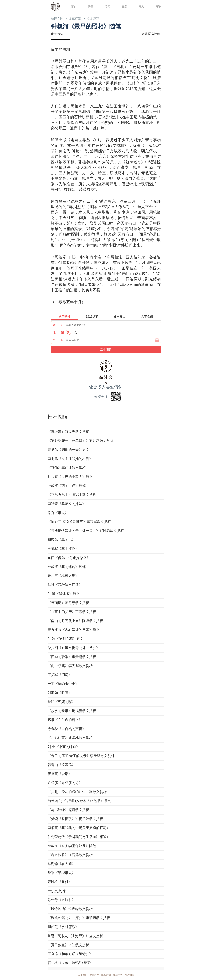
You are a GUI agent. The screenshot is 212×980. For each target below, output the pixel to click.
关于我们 (81, 975)
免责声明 (94, 975)
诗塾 (158, 6)
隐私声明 (106, 975)
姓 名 (58, 325)
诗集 (90, 6)
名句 (107, 6)
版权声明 (118, 975)
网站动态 (131, 975)
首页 (74, 6)
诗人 (141, 6)
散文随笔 (95, 19)
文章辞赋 (76, 19)
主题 (124, 6)
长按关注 (101, 397)
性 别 (58, 332)
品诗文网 (57, 19)
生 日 (58, 340)
